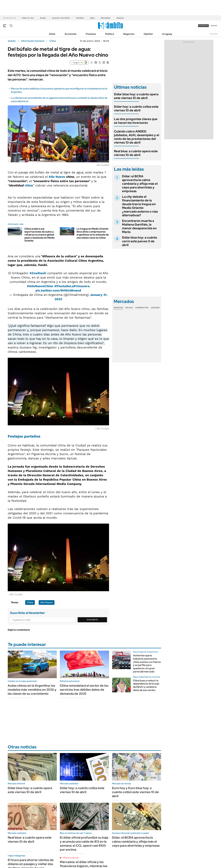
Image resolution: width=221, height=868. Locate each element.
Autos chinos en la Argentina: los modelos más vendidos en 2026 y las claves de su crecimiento (32, 690)
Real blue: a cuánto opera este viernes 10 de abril (136, 153)
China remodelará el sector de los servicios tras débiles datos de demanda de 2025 (84, 690)
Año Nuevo (57, 177)
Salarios (120, 18)
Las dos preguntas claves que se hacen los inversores (136, 121)
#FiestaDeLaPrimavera (72, 286)
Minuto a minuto (71, 858)
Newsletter (214, 34)
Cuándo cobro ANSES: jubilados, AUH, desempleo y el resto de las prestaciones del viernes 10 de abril (137, 137)
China (53, 41)
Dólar (52, 34)
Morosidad (106, 18)
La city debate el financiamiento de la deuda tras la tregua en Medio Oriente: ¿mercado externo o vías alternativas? (140, 206)
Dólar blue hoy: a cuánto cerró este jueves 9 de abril (140, 241)
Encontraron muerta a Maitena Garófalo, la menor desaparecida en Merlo (139, 226)
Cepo (92, 18)
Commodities (142, 308)
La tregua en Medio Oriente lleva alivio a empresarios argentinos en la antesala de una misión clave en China (93, 233)
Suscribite (92, 620)
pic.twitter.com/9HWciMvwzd (58, 290)
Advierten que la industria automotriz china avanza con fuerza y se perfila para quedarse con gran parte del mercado (147, 664)
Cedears (155, 308)
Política (110, 34)
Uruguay (167, 34)
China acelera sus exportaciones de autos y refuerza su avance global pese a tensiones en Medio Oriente (40, 235)
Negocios (129, 34)
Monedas (118, 308)
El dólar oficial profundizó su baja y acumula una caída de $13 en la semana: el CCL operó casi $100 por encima (84, 844)
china (29, 185)
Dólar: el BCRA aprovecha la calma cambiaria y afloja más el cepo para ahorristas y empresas (140, 184)
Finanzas (91, 34)
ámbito (12, 41)
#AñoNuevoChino (40, 286)
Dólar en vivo (28, 18)
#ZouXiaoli (38, 273)
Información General (33, 41)
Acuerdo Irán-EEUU (61, 18)
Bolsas (129, 308)
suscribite (204, 26)
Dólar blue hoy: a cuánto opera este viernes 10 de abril (136, 96)
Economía (71, 34)
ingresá (214, 26)
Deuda (43, 18)
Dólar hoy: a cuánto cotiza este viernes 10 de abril (136, 108)
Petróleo (80, 18)
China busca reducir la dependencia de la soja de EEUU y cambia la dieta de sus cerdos (146, 685)
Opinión (148, 34)
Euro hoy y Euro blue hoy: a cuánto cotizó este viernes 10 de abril (135, 792)
